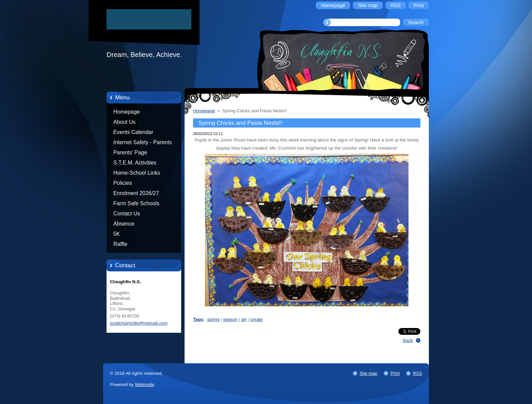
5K (117, 234)
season (230, 319)
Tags (198, 319)
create (256, 319)
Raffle (120, 244)
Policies (123, 183)
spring (213, 319)
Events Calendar (133, 132)
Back (408, 340)
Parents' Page (130, 152)
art (244, 319)
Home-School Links (137, 173)
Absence (124, 224)
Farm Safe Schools (136, 203)
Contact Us (127, 214)
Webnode (145, 384)
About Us (125, 122)
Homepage (127, 112)
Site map (368, 373)
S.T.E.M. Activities (135, 163)
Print (395, 373)
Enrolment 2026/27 (136, 193)
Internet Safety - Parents (143, 142)
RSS (417, 373)
